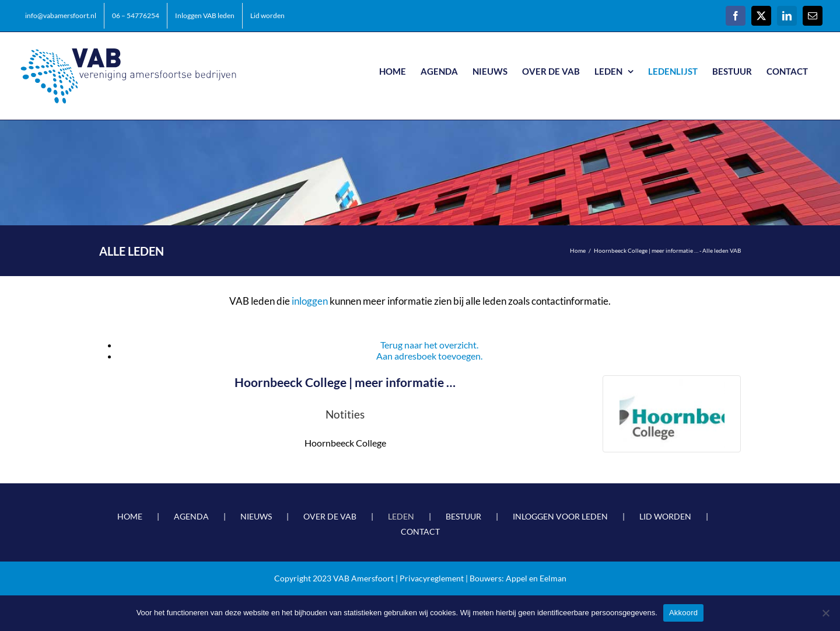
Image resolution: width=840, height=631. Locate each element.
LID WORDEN (665, 516)
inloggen (310, 301)
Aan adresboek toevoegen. (429, 356)
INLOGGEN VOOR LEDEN (560, 516)
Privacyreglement (432, 578)
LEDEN (401, 516)
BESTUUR (463, 516)
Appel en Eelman (536, 578)
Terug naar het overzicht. (429, 345)
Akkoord (683, 613)
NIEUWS (256, 516)
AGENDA (191, 516)
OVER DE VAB (330, 516)
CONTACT (420, 531)
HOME (130, 516)
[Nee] (825, 613)
